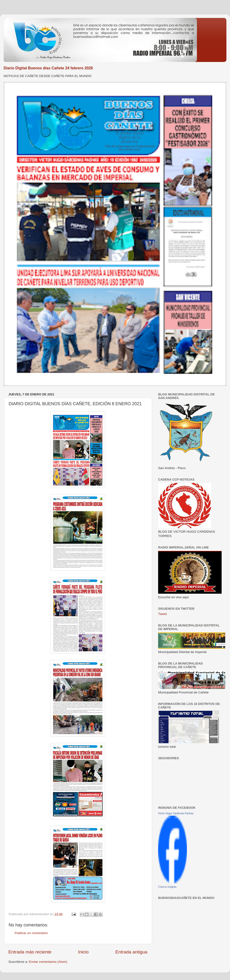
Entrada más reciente (30, 952)
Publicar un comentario (31, 933)
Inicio (83, 952)
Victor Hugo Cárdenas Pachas (176, 813)
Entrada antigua (131, 952)
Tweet (162, 614)
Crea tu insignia (167, 887)
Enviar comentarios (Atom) (48, 962)
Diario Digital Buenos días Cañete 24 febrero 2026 (48, 68)
